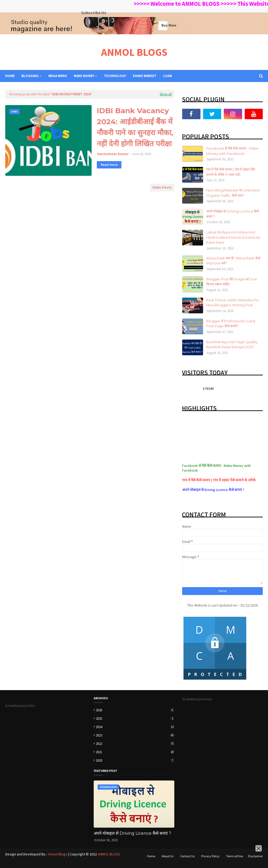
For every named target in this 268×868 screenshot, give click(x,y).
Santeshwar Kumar (113, 154)
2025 (135, 719)
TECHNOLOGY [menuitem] (115, 76)
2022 (135, 744)
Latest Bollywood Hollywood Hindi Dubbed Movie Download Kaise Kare (233, 237)
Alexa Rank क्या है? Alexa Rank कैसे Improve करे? (233, 261)
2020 (135, 760)
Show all (166, 94)
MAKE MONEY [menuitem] (84, 76)
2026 (135, 710)
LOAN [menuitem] (168, 76)
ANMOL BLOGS (134, 52)
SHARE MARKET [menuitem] (145, 76)
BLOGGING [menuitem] (30, 76)
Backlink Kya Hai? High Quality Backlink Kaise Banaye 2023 (232, 345)
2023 (135, 735)
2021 (135, 752)
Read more (109, 165)
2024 (135, 727)
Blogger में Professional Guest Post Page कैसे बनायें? (231, 324)
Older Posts (162, 187)
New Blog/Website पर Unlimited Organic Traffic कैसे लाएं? (233, 193)
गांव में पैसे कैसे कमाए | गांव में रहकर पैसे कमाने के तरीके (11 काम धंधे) (231, 172)
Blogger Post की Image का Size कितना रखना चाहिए (232, 282)
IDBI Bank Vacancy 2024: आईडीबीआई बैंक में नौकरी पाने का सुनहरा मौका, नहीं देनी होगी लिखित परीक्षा (135, 127)
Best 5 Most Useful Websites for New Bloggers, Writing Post (233, 303)
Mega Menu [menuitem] (58, 76)
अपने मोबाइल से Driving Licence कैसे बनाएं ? (233, 214)
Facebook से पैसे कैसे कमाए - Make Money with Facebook (232, 151)
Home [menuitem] (10, 76)
